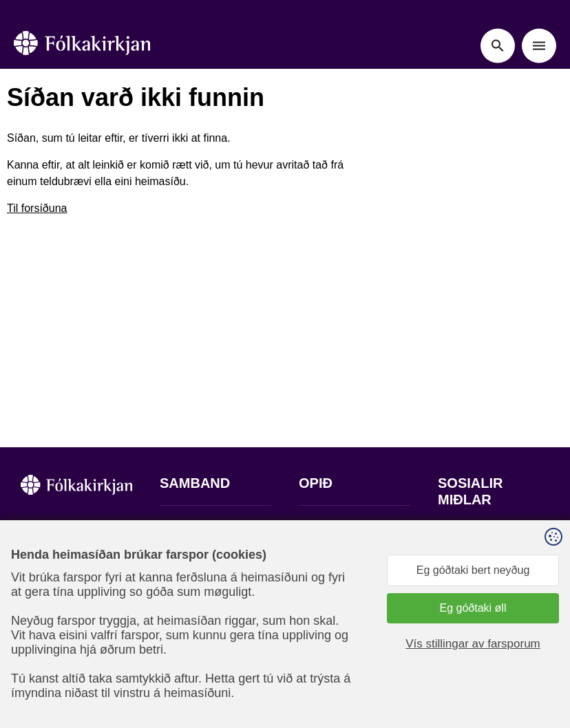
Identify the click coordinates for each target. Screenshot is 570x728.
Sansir (469, 682)
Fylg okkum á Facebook (471, 548)
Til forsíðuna (37, 208)
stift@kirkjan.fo (196, 620)
